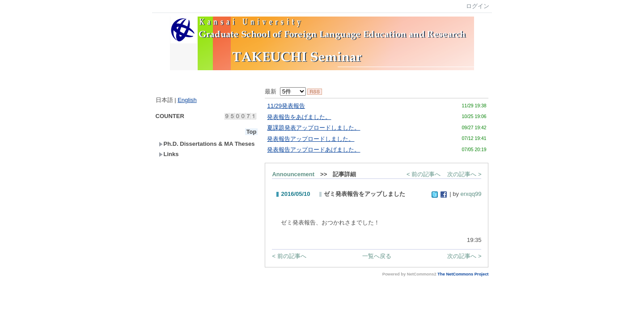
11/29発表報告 (286, 106)
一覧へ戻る (377, 256)
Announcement (293, 174)
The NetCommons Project (463, 274)
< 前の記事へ (424, 174)
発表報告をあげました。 (299, 117)
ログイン (478, 6)
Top (252, 132)
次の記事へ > (464, 174)
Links (169, 154)
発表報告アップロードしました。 (311, 139)
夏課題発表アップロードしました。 (314, 128)
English (187, 100)
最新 (285, 91)
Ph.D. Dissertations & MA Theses (207, 144)
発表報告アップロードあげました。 (314, 150)
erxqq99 (471, 194)
